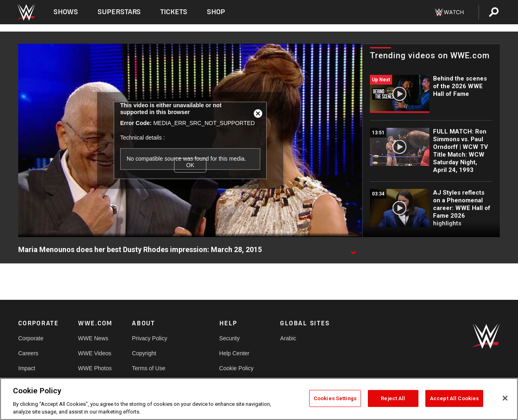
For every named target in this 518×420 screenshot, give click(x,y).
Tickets (174, 12)
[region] (259, 399)
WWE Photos (95, 368)
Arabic (288, 338)
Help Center (235, 353)
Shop (216, 12)
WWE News (93, 338)
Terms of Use (149, 368)
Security (230, 338)
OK (190, 165)
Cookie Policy (237, 368)
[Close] (505, 398)
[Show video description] (353, 250)
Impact (27, 368)
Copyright (144, 353)
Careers (28, 353)
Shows (66, 12)
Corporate (31, 338)
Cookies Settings (335, 398)
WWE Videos (95, 353)
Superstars (119, 12)
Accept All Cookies (454, 398)
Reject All (393, 398)
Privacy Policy (150, 338)
